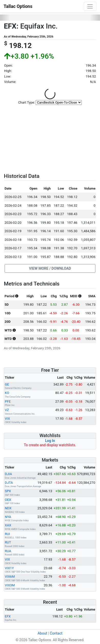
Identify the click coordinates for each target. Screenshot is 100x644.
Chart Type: (27, 102)
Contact (56, 633)
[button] (50, 268)
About (42, 633)
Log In (50, 441)
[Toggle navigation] (90, 6)
